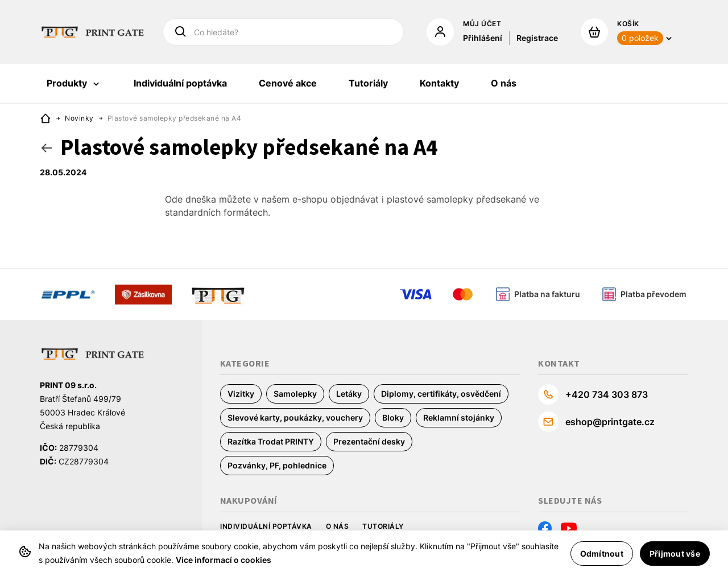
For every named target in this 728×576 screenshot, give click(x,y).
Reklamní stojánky (459, 417)
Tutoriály (383, 526)
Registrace (537, 38)
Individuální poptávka (266, 526)
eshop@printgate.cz (610, 422)
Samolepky (295, 394)
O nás (338, 526)
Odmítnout (602, 554)
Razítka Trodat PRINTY (271, 441)
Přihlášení (483, 38)
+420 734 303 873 (607, 394)
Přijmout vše (675, 554)
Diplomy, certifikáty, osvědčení (441, 394)
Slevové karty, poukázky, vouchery (295, 417)
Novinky (79, 118)
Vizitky (241, 394)
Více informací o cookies (224, 560)
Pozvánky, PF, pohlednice (277, 465)
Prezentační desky (369, 441)
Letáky (349, 394)
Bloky (393, 417)
